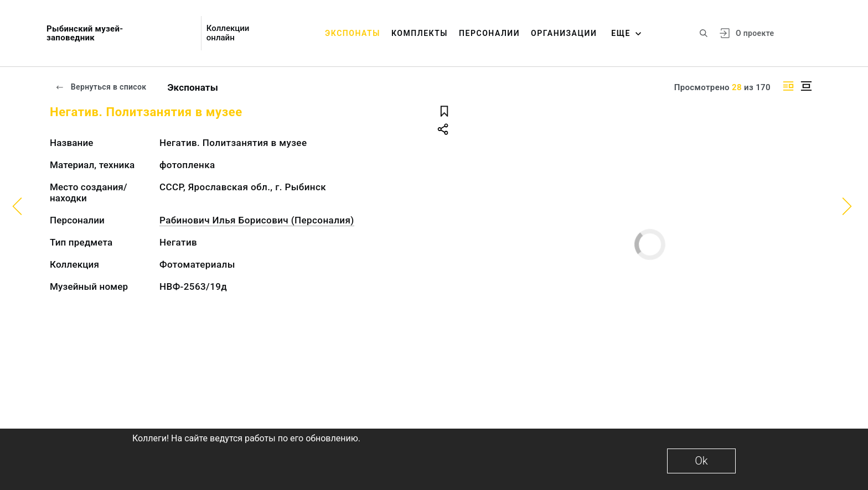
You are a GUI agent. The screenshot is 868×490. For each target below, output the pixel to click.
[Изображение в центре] (806, 86)
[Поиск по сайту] (704, 33)
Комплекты (420, 33)
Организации (564, 33)
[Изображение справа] (788, 86)
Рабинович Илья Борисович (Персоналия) (257, 220)
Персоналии (489, 33)
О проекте (755, 33)
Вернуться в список (101, 87)
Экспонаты (353, 33)
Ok (701, 461)
